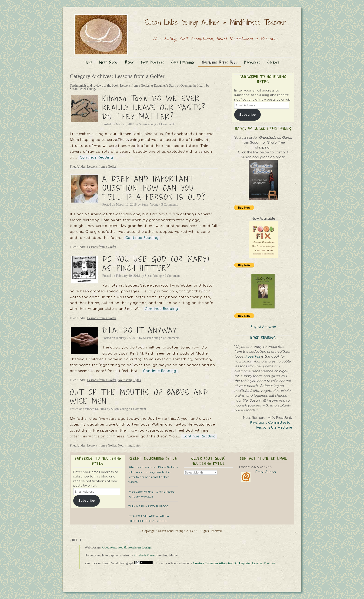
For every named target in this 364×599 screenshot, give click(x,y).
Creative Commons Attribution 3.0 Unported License (227, 563)
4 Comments (171, 338)
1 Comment (167, 124)
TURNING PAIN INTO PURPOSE (149, 506)
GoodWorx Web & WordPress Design (127, 547)
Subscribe (247, 115)
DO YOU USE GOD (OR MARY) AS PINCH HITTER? (156, 264)
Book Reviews (263, 338)
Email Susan (265, 472)
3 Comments (169, 205)
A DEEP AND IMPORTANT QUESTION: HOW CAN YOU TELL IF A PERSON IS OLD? (154, 188)
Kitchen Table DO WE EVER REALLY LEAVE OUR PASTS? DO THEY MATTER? (154, 108)
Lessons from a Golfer (102, 167)
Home (88, 62)
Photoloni (270, 563)
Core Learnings (183, 62)
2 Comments (173, 276)
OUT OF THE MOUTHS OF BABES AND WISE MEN (139, 397)
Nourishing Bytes (129, 380)
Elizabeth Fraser (144, 555)
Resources (252, 62)
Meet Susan (109, 62)
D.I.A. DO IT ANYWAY (140, 330)
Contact (273, 62)
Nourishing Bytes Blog (220, 62)
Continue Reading (96, 157)
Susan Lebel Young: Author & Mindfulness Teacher (215, 22)
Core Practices (153, 62)
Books (130, 62)
